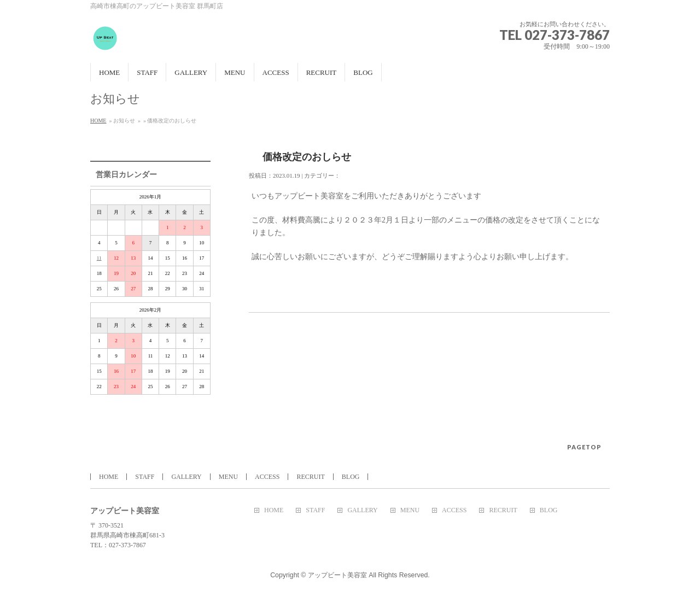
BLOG (351, 477)
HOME (98, 121)
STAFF (145, 477)
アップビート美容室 (338, 575)
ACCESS (267, 477)
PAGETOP (584, 447)
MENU (228, 477)
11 (99, 258)
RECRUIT (310, 477)
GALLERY (186, 477)
